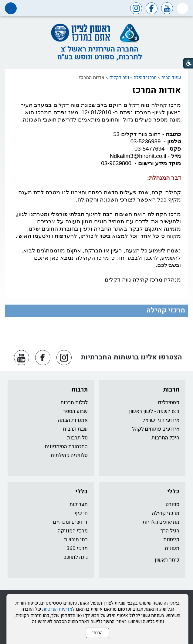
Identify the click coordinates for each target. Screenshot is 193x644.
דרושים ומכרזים (70, 522)
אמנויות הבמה (73, 420)
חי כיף (81, 513)
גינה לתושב (76, 557)
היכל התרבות (165, 438)
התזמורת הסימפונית (66, 447)
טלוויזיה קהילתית (69, 455)
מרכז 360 (77, 548)
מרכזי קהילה (145, 78)
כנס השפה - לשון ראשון (154, 411)
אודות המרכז (157, 90)
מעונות (172, 548)
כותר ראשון (167, 560)
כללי (173, 491)
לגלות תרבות (74, 403)
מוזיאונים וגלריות (161, 522)
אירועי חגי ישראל (161, 420)
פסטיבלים (169, 403)
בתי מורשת (76, 540)
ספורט (173, 504)
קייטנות (171, 540)
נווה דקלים (119, 78)
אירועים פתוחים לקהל (156, 429)
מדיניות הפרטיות (57, 609)
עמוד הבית (171, 78)
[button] (183, 8)
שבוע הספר (75, 411)
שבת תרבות (75, 429)
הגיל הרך (170, 531)
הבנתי (97, 633)
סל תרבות (77, 438)
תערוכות (79, 504)
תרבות (171, 390)
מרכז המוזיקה (73, 531)
